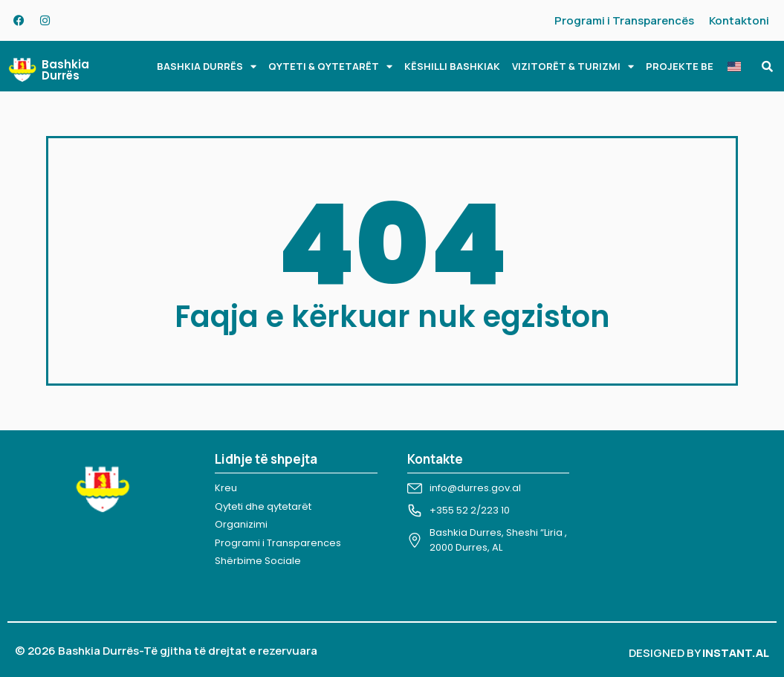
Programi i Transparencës (624, 20)
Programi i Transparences (278, 543)
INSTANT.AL (736, 653)
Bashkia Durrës (65, 70)
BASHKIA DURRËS (207, 67)
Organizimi (241, 524)
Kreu (226, 488)
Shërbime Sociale (258, 561)
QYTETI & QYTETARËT (330, 67)
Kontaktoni (739, 20)
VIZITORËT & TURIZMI (573, 67)
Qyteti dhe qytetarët (263, 506)
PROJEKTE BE (680, 66)
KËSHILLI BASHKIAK (452, 66)
